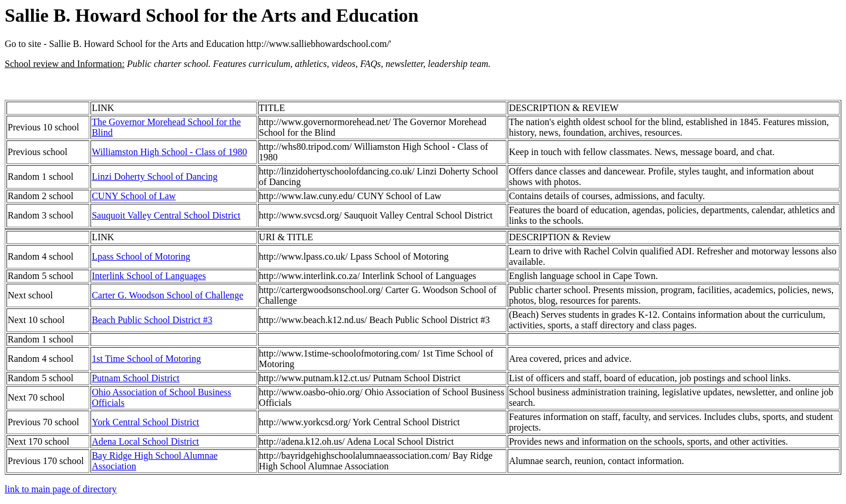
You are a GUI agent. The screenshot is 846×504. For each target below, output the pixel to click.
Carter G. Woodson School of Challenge (167, 295)
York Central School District (145, 422)
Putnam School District (135, 378)
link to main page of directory (61, 489)
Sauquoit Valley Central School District (166, 215)
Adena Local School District (145, 441)
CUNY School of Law (134, 196)
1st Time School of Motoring (146, 359)
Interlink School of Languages (149, 276)
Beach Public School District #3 (152, 320)
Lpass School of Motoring (141, 256)
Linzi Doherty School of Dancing (155, 177)
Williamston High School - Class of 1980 (169, 152)
